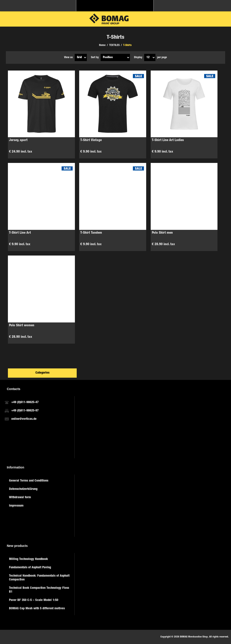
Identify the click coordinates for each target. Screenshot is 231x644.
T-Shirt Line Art (20, 233)
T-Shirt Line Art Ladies (168, 140)
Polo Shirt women (22, 325)
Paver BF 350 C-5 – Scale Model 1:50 (34, 600)
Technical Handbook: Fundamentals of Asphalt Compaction (39, 578)
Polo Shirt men (162, 233)
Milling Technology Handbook (28, 559)
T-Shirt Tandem (91, 233)
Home (102, 45)
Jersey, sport (18, 140)
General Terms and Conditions (29, 481)
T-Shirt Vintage (91, 140)
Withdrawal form (20, 498)
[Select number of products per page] (150, 57)
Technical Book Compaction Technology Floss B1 (39, 590)
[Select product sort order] (115, 57)
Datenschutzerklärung (23, 489)
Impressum (16, 506)
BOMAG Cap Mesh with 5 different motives (37, 609)
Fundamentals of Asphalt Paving (30, 568)
